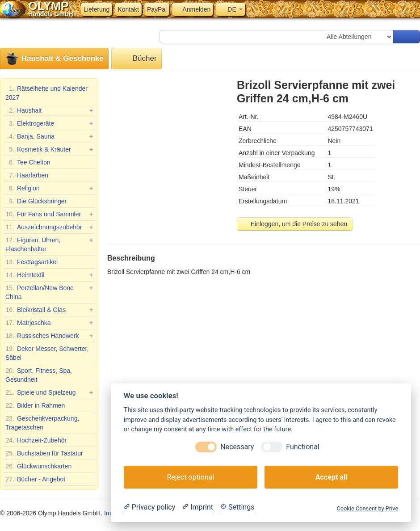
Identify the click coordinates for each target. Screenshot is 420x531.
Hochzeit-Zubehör (36, 440)
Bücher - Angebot (35, 479)
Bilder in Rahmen (35, 405)
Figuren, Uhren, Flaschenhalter (49, 244)
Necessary (237, 447)
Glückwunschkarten (38, 466)
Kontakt (128, 9)
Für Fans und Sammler (49, 214)
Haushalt (49, 110)
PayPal (157, 9)
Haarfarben (27, 175)
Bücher (136, 59)
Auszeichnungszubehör (49, 227)
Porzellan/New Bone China (49, 292)
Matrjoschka (49, 323)
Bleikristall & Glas (49, 310)
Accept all (331, 477)
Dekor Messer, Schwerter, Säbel (47, 353)
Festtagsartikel (31, 262)
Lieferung (97, 9)
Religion (49, 188)
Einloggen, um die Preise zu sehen (295, 224)
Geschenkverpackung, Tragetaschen (42, 422)
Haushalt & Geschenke (54, 59)
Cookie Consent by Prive (367, 508)
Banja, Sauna (49, 136)
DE (230, 9)
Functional (302, 447)
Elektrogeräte (49, 123)
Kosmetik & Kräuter (49, 149)
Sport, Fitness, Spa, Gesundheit (39, 375)
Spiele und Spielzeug (49, 392)
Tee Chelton (28, 162)
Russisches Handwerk (49, 336)
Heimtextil (49, 275)
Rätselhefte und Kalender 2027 (46, 93)
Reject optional (190, 477)
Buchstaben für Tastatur (44, 453)
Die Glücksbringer (36, 201)
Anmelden (193, 9)
